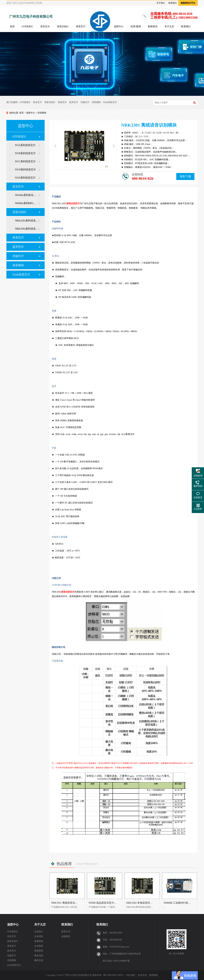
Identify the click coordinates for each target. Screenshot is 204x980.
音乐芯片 (45, 26)
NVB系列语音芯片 (25, 153)
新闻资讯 (153, 26)
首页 (12, 26)
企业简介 (39, 932)
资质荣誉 (39, 951)
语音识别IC (63, 26)
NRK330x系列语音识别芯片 (27, 229)
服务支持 (39, 960)
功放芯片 (85, 102)
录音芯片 (81, 26)
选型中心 (119, 26)
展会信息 (39, 956)
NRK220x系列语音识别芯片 (27, 221)
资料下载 (185, 176)
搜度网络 (153, 975)
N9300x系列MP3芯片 (27, 203)
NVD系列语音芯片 (25, 170)
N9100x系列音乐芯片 (27, 195)
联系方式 (66, 932)
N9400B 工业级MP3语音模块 (180, 903)
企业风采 (39, 946)
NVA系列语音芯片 (25, 145)
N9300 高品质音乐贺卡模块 (104, 903)
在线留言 (66, 936)
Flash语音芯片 (110, 102)
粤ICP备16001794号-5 (114, 975)
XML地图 (130, 975)
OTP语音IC (27, 26)
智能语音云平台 (188, 3)
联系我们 (173, 3)
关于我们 (161, 3)
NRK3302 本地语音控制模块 (142, 903)
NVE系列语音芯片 (25, 178)
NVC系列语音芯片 (25, 161)
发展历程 (39, 941)
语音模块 (96, 102)
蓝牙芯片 (74, 102)
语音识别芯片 (73, 204)
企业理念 (39, 936)
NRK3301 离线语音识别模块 (67, 903)
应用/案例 (136, 26)
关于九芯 (169, 26)
